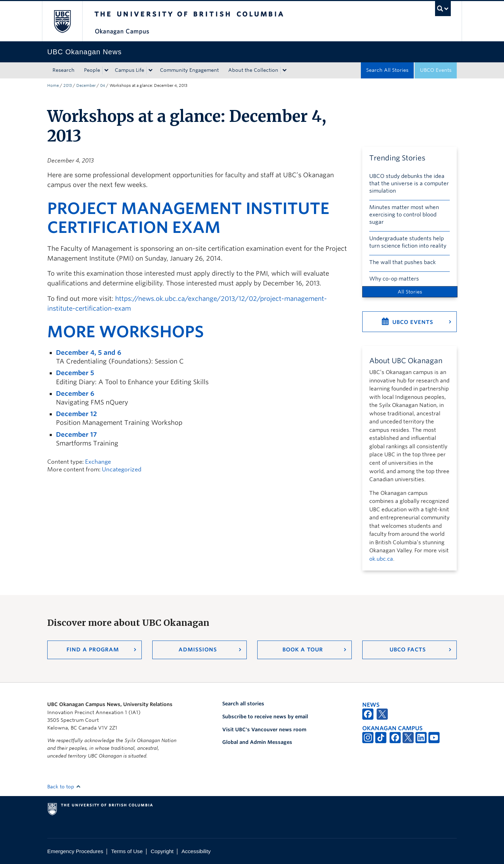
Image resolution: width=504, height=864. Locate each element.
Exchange (98, 462)
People (92, 70)
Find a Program (93, 650)
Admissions (198, 650)
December (86, 85)
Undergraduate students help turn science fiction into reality (408, 242)
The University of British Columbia (62, 21)
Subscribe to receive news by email (265, 717)
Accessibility (196, 851)
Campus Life (129, 70)
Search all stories (243, 704)
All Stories (410, 292)
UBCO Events (436, 70)
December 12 (76, 414)
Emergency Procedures (75, 851)
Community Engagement (189, 70)
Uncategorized (122, 469)
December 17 (76, 434)
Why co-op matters (394, 279)
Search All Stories (387, 70)
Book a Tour (303, 650)
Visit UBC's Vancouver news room (264, 730)
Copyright (162, 851)
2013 (68, 85)
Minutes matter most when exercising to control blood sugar (404, 215)
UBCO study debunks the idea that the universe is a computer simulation (409, 184)
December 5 (75, 373)
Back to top (64, 787)
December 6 (75, 393)
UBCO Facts (408, 650)
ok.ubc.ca (381, 559)
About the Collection (253, 70)
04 (103, 85)
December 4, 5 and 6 (89, 352)
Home (53, 85)
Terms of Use (127, 851)
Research (64, 70)
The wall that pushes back (402, 262)
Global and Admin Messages (257, 742)
